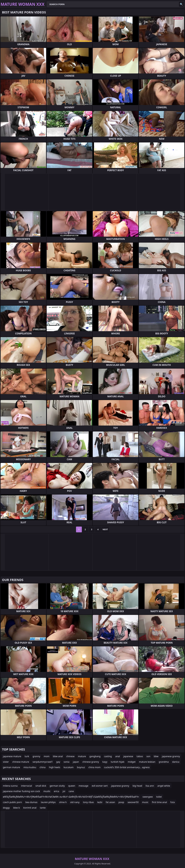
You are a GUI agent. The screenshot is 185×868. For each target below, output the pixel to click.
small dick (41, 786)
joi (64, 791)
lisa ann (150, 786)
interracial (27, 786)
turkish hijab (118, 762)
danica (176, 762)
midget (132, 762)
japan (76, 762)
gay (58, 762)
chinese (70, 756)
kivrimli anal (30, 808)
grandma (164, 762)
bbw (156, 756)
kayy (105, 762)
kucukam (69, 767)
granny (36, 756)
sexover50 (133, 802)
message (83, 786)
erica (57, 791)
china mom (94, 767)
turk (27, 756)
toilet (159, 797)
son (148, 756)
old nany (75, 802)
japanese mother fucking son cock (21, 791)
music (145, 802)
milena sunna (10, 786)
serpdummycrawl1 (43, 762)
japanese (128, 756)
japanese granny (171, 756)
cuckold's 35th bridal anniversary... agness (127, 767)
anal (118, 756)
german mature (11, 767)
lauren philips (48, 802)
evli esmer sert (100, 786)
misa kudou (30, 767)
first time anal (159, 802)
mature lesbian (147, 762)
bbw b (16, 808)
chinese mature (21, 762)
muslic (47, 791)
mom (47, 756)
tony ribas (88, 802)
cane (71, 791)
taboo (140, 756)
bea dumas (31, 802)
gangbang (95, 756)
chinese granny (91, 762)
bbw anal (58, 756)
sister (6, 762)
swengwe (148, 797)
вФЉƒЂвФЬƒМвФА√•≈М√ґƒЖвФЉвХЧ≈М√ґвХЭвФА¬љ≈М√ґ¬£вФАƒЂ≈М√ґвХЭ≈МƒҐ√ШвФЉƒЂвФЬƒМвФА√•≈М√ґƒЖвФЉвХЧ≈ (71, 797)
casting (108, 756)
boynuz (81, 767)
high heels (55, 767)
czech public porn (12, 802)
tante (43, 808)
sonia (66, 762)
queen (72, 786)
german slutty (57, 786)
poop (121, 802)
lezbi (100, 802)
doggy (6, 808)
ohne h (63, 802)
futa (173, 802)
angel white (164, 786)
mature (82, 756)
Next (105, 529)
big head (137, 786)
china (43, 767)
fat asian (110, 802)
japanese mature (12, 756)
